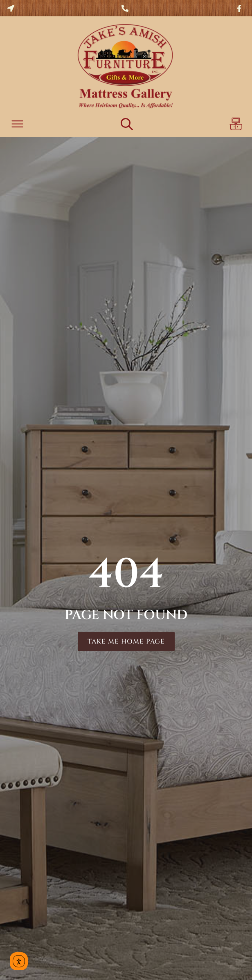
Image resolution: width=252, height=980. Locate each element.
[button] (17, 125)
